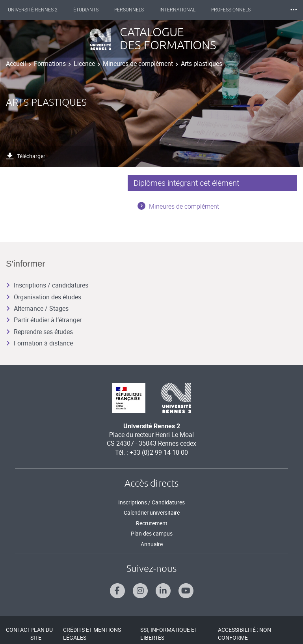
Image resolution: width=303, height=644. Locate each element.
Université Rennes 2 (33, 10)
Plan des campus (152, 533)
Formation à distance (39, 343)
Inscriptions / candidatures (47, 285)
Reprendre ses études (39, 332)
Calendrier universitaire (152, 512)
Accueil (16, 63)
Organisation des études (44, 297)
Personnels (129, 10)
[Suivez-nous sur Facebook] (117, 591)
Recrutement (152, 523)
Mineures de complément (138, 63)
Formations (50, 63)
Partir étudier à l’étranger (44, 320)
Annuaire (152, 544)
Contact (18, 630)
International (178, 10)
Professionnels (231, 10)
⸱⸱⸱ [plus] (294, 10)
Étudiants (86, 10)
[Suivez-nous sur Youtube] (186, 591)
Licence (84, 63)
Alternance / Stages (37, 308)
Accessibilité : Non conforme (244, 634)
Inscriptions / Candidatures (151, 502)
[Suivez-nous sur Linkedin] (163, 591)
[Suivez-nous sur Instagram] (140, 591)
